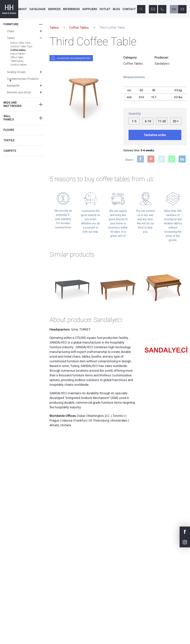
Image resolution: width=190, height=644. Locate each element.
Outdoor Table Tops (21, 46)
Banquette (13, 86)
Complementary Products (23, 79)
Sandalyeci (162, 64)
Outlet (105, 9)
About (22, 9)
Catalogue (37, 9)
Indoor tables (18, 54)
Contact (129, 9)
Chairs (11, 31)
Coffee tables (18, 50)
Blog (116, 9)
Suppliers (90, 9)
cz (182, 9)
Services (54, 9)
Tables (11, 38)
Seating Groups (16, 72)
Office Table (17, 57)
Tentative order (155, 135)
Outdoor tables (19, 65)
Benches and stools (19, 92)
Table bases (17, 61)
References (71, 9)
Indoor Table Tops (20, 43)
